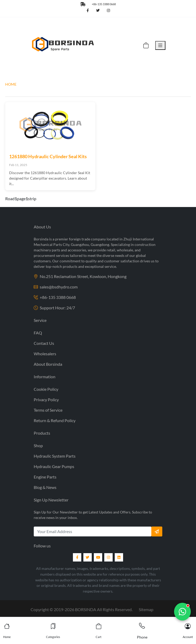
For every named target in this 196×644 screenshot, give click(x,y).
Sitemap (146, 609)
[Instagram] (108, 557)
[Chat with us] (182, 612)
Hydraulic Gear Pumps (54, 466)
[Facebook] (77, 557)
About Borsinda (48, 364)
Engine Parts (45, 477)
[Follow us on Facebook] (88, 11)
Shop (38, 445)
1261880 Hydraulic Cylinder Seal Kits (48, 156)
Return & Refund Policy (55, 420)
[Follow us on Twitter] (98, 11)
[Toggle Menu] (160, 45)
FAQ (38, 333)
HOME (11, 84)
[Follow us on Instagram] (108, 11)
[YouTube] (98, 557)
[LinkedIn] (119, 557)
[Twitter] (88, 557)
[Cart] (146, 45)
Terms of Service (48, 410)
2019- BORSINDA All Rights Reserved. (93, 609)
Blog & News (45, 487)
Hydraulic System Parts (55, 456)
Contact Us (44, 343)
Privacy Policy (46, 400)
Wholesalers (45, 354)
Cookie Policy (46, 389)
